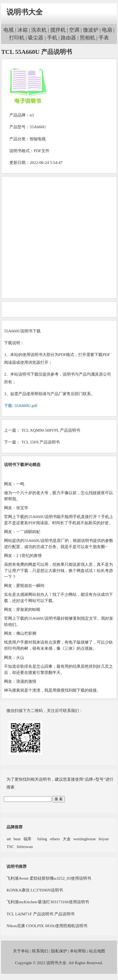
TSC (10, 847)
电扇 (107, 30)
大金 (67, 839)
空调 (74, 30)
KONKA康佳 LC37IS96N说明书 (35, 890)
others (55, 839)
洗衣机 (39, 30)
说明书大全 (25, 12)
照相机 (87, 38)
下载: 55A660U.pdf (21, 405)
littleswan (25, 847)
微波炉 (91, 30)
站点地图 (97, 951)
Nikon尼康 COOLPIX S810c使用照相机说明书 (47, 926)
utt (9, 839)
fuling (41, 839)
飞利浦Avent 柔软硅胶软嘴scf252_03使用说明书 (49, 878)
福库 (27, 839)
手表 (104, 38)
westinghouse (85, 839)
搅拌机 (58, 30)
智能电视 (38, 139)
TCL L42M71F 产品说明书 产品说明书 (40, 914)
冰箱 (23, 30)
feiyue (103, 839)
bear (17, 839)
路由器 (68, 38)
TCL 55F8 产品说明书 (40, 442)
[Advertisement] (58, 237)
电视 (9, 30)
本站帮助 (78, 951)
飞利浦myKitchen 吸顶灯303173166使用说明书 (48, 902)
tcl (32, 115)
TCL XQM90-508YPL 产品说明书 (51, 430)
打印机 (17, 38)
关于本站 (21, 951)
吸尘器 (36, 38)
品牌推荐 (15, 827)
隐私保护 (59, 951)
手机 (52, 38)
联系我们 (40, 951)
